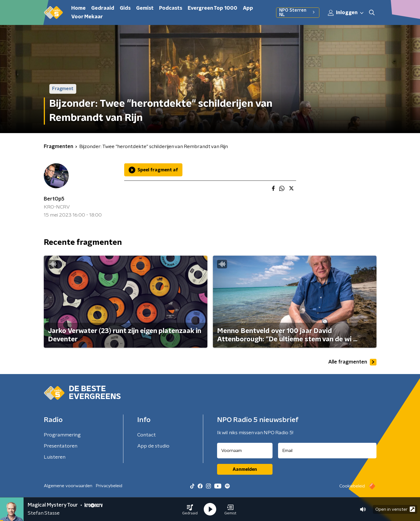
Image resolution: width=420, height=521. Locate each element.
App (248, 8)
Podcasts (171, 8)
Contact (147, 435)
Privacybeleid (109, 486)
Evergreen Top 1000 (212, 8)
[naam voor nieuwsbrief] (245, 451)
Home (78, 8)
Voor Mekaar (87, 17)
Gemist (145, 8)
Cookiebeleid (352, 486)
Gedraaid (103, 8)
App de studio (153, 446)
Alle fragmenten (352, 362)
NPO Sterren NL (298, 12)
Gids (125, 8)
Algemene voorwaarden (68, 486)
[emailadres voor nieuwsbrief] (327, 451)
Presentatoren (61, 446)
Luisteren (55, 457)
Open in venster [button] (395, 509)
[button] (190, 509)
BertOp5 (54, 199)
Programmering (62, 435)
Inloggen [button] (346, 13)
